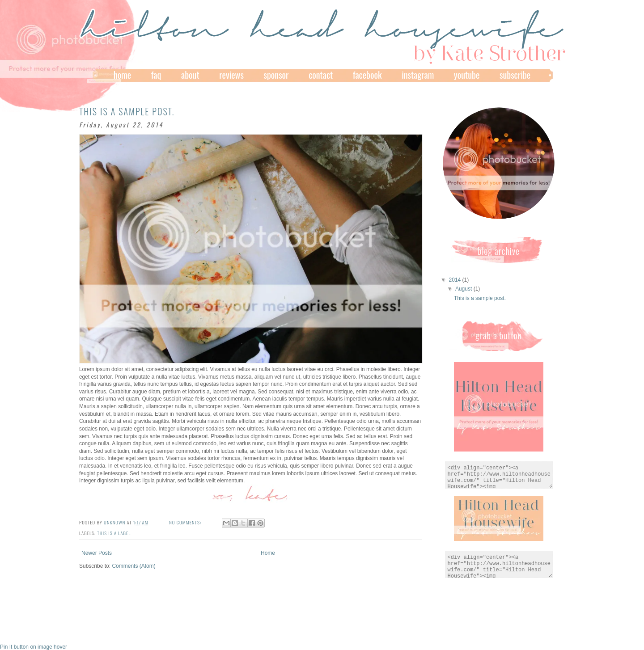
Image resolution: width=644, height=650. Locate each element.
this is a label (114, 533)
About (190, 75)
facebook (367, 75)
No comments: (186, 522)
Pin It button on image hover (34, 647)
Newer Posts (97, 553)
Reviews (231, 75)
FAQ (156, 75)
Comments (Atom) (133, 566)
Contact (321, 75)
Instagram (418, 75)
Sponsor (276, 75)
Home (122, 75)
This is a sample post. (127, 111)
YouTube (467, 75)
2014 (456, 280)
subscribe (515, 75)
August (464, 289)
